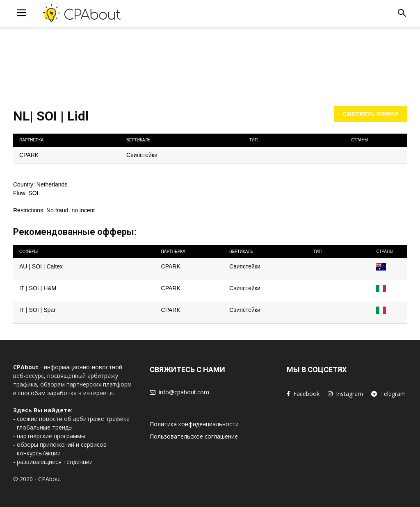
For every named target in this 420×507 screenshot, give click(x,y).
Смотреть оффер (371, 114)
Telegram (393, 394)
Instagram (349, 394)
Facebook (306, 394)
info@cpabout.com (184, 392)
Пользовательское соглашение (194, 436)
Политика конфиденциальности (194, 424)
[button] (402, 15)
